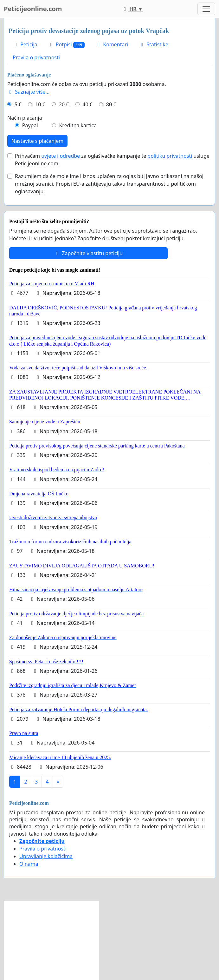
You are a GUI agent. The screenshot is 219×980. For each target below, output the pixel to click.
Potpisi (66, 45)
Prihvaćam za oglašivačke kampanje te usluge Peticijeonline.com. (112, 160)
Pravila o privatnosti (36, 57)
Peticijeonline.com (33, 9)
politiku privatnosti (170, 156)
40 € (87, 104)
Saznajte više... (28, 92)
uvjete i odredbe (61, 156)
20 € (64, 104)
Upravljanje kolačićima (46, 856)
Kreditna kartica (78, 125)
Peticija (25, 44)
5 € (18, 104)
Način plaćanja (25, 118)
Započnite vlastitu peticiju (88, 253)
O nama (29, 864)
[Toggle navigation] (206, 9)
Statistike (154, 44)
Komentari (112, 44)
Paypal (30, 125)
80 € (111, 104)
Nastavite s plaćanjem (37, 141)
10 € (40, 104)
